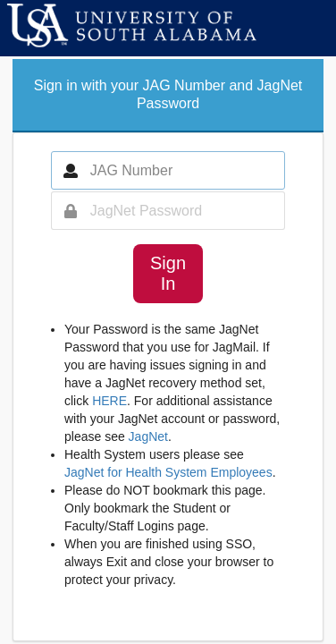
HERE (109, 401)
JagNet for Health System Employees (168, 472)
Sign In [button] (168, 273)
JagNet (148, 436)
